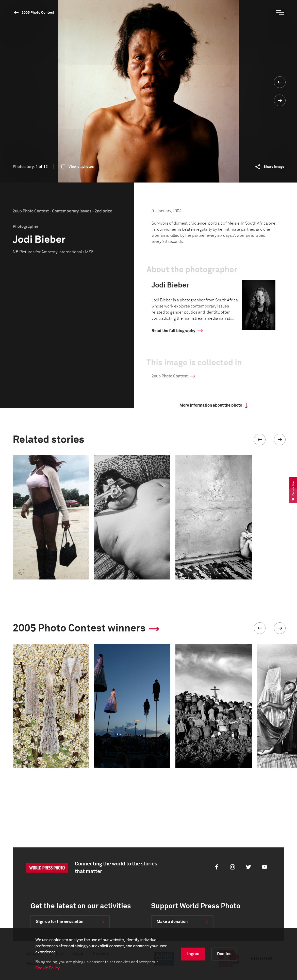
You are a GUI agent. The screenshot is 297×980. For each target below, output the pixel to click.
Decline (224, 954)
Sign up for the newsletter (60, 922)
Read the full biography (173, 331)
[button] (260, 440)
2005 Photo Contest (38, 13)
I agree (193, 954)
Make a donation (172, 922)
